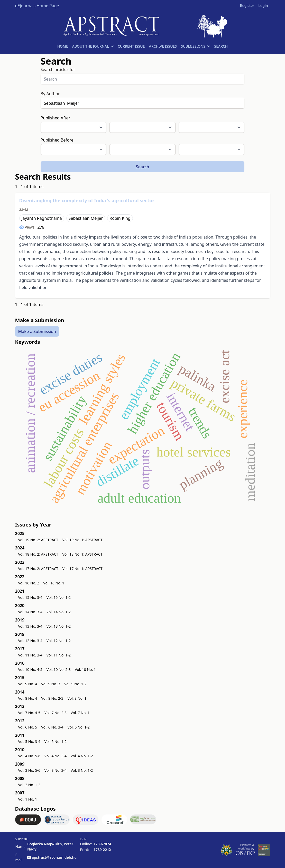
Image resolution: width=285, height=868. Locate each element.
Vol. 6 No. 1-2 (79, 727)
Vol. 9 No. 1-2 (75, 684)
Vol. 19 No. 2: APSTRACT (38, 540)
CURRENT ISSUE (131, 46)
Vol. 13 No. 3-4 (30, 626)
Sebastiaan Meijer (86, 218)
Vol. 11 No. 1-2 (59, 655)
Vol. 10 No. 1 (85, 669)
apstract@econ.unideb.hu (54, 857)
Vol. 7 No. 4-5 (29, 713)
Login (263, 6)
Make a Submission (37, 331)
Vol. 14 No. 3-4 (30, 612)
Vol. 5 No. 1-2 (56, 742)
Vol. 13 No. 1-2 (59, 626)
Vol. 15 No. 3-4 (30, 597)
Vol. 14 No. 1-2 (59, 612)
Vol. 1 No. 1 (28, 799)
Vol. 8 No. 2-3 (52, 698)
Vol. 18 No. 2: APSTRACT (38, 554)
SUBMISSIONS (195, 46)
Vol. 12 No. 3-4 (30, 641)
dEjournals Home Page (37, 6)
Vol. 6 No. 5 (28, 727)
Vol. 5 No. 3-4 (29, 742)
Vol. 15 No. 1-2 (59, 597)
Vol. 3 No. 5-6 (29, 770)
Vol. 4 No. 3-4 (56, 756)
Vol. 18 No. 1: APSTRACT (82, 554)
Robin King (120, 218)
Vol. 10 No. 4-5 (30, 669)
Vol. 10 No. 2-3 (59, 669)
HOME (63, 46)
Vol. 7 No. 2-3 (56, 713)
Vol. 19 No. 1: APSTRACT (82, 540)
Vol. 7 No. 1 (80, 713)
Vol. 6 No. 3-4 (52, 727)
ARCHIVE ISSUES (163, 46)
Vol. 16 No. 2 (29, 583)
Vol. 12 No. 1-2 (59, 641)
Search (143, 167)
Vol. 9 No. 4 (28, 684)
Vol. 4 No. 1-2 (82, 756)
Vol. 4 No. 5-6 (29, 756)
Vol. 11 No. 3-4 (30, 655)
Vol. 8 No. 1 (77, 698)
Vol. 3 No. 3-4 (56, 770)
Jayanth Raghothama (42, 218)
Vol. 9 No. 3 (51, 684)
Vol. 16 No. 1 (54, 583)
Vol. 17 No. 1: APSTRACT (82, 569)
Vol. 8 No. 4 (28, 698)
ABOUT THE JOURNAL (93, 46)
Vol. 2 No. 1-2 (29, 785)
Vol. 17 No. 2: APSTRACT (38, 569)
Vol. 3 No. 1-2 (82, 770)
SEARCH (221, 46)
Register (247, 6)
